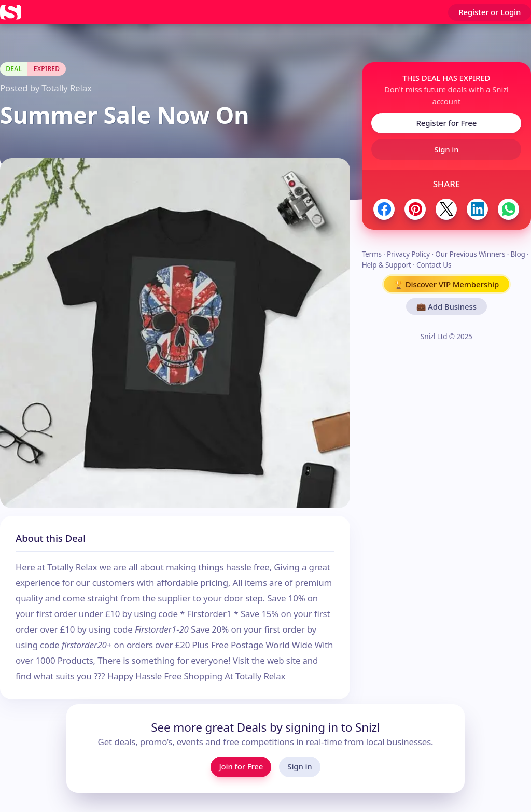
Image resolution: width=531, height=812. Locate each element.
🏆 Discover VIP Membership (447, 284)
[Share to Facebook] (384, 209)
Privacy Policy (408, 254)
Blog (518, 254)
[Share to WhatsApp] (508, 209)
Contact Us (434, 265)
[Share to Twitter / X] (446, 209)
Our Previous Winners (470, 254)
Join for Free (241, 766)
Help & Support (387, 265)
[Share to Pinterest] (415, 209)
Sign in (446, 149)
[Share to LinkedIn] (477, 209)
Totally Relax (66, 88)
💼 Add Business (446, 306)
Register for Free (446, 123)
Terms (372, 254)
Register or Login (490, 12)
